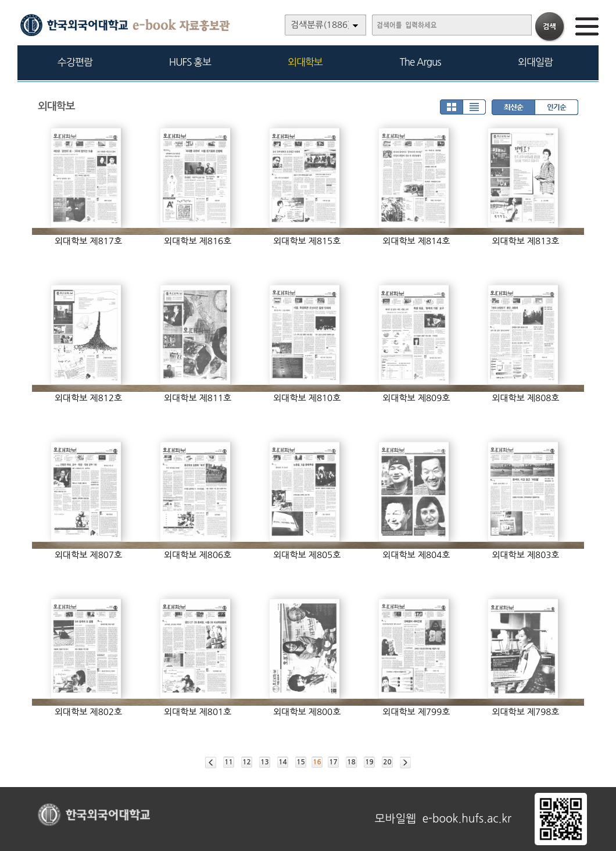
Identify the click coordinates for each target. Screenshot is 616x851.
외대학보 (305, 62)
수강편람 (75, 62)
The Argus (420, 62)
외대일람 (535, 62)
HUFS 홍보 (190, 62)
